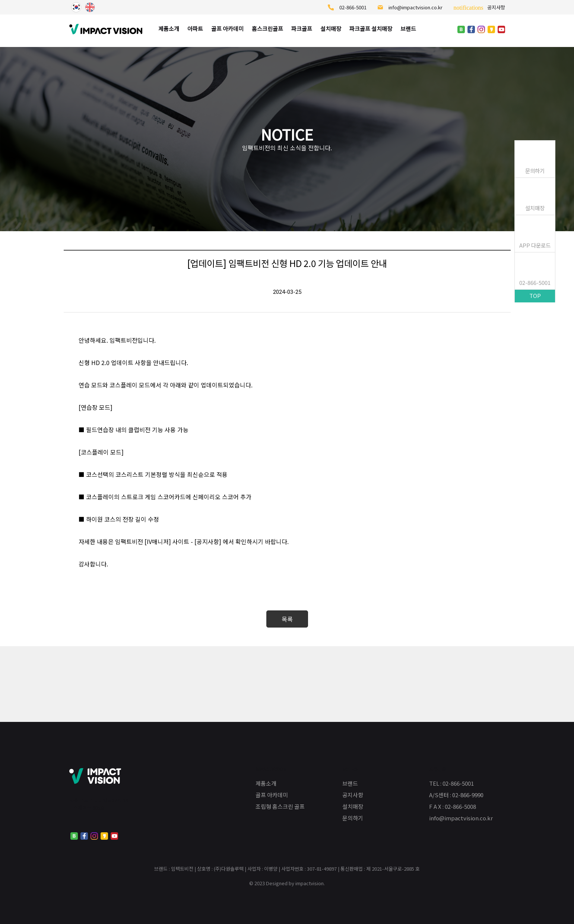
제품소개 (266, 783)
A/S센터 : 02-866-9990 (456, 795)
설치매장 (535, 208)
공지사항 (479, 7)
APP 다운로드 (535, 245)
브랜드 (350, 783)
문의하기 (535, 171)
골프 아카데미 (272, 795)
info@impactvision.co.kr (410, 7)
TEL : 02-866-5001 (451, 783)
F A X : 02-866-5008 (453, 806)
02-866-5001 (347, 7)
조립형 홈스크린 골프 (280, 806)
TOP (535, 296)
